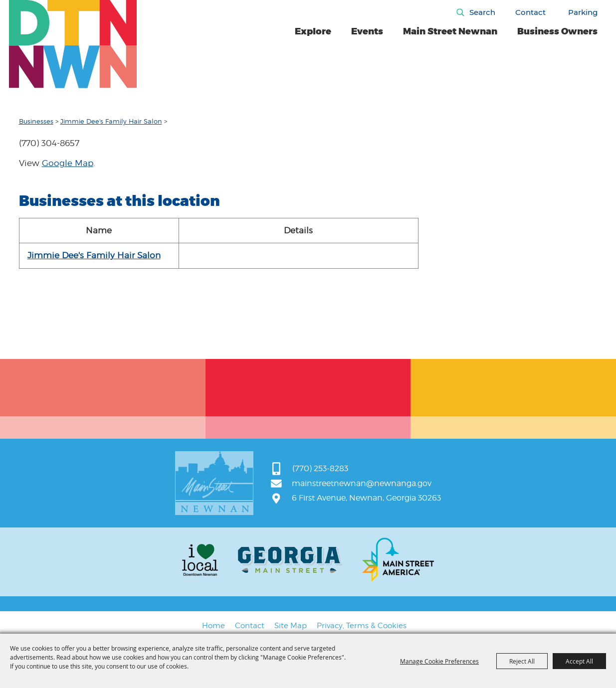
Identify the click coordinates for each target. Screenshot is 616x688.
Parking (583, 12)
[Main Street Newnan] (73, 44)
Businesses (36, 121)
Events (367, 31)
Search (482, 12)
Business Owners (557, 31)
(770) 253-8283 (320, 468)
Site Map (291, 626)
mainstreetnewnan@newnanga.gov (362, 483)
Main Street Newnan (450, 31)
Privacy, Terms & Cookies (362, 626)
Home (213, 626)
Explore (313, 31)
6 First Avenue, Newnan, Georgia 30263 (366, 498)
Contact (530, 12)
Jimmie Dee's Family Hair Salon (111, 121)
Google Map (68, 163)
